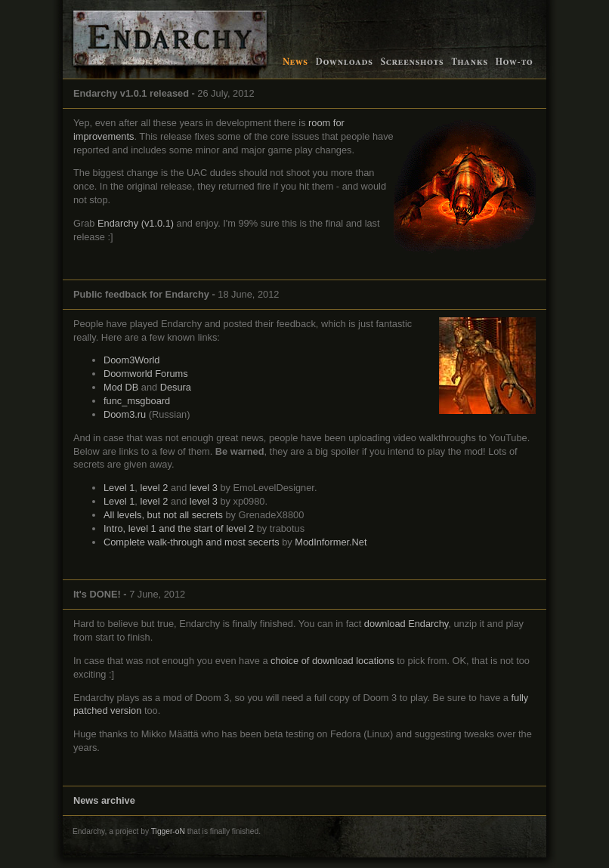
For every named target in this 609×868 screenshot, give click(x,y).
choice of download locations (332, 661)
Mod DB (121, 387)
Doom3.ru (125, 414)
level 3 (204, 488)
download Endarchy (406, 624)
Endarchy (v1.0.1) (136, 223)
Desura (176, 387)
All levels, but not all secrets (163, 515)
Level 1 (119, 488)
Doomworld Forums (146, 374)
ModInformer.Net (331, 542)
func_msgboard (137, 401)
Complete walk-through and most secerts (192, 542)
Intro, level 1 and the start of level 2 (179, 528)
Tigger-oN (168, 831)
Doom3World (131, 360)
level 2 (154, 488)
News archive (104, 800)
